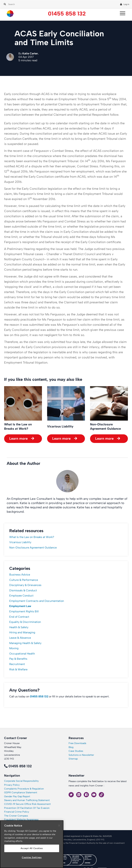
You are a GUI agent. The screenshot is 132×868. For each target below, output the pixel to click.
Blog (71, 747)
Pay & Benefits (18, 659)
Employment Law (20, 606)
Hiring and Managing (22, 632)
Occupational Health (22, 654)
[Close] (59, 825)
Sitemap (73, 759)
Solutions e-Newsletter (81, 755)
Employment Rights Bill (24, 611)
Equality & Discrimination (25, 622)
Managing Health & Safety (25, 643)
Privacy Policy (12, 785)
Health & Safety (19, 627)
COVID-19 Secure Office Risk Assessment (27, 804)
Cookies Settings (32, 857)
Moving (14, 648)
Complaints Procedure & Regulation (24, 789)
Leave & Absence (20, 638)
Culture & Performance (24, 580)
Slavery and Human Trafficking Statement (27, 800)
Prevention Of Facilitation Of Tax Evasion (27, 808)
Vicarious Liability (20, 542)
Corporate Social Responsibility (21, 781)
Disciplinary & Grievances (25, 585)
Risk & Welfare (18, 669)
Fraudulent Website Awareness (21, 820)
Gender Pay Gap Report (17, 796)
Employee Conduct (21, 596)
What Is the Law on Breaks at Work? (32, 537)
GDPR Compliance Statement (21, 793)
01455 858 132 (67, 14)
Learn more (18, 438)
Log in (126, 4)
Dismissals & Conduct (23, 590)
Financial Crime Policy (17, 812)
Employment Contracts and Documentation (37, 601)
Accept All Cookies (32, 848)
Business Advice (20, 575)
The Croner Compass (16, 816)
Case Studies (76, 751)
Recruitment (17, 664)
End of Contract (19, 617)
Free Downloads (77, 743)
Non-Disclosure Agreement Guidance (33, 548)
